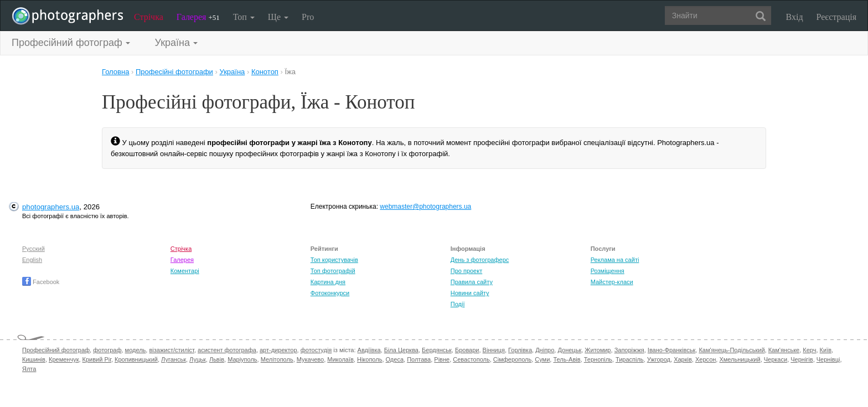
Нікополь (370, 359)
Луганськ (174, 359)
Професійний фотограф (56, 350)
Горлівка (520, 350)
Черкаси (776, 359)
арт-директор (278, 350)
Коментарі (185, 271)
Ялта (29, 369)
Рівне (442, 359)
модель (136, 350)
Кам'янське (784, 350)
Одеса (395, 359)
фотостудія (316, 350)
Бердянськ (437, 350)
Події (458, 304)
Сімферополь (512, 359)
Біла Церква (401, 350)
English (32, 260)
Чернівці (828, 359)
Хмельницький (740, 359)
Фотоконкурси (330, 293)
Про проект (466, 271)
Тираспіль (630, 359)
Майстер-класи (612, 282)
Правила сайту (472, 282)
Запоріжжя (629, 350)
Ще (278, 17)
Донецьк (569, 350)
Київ (826, 350)
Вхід (795, 17)
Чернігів (802, 359)
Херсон (706, 359)
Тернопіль (598, 359)
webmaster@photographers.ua (425, 207)
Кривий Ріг (97, 359)
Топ (244, 17)
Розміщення (608, 271)
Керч (809, 350)
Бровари (467, 350)
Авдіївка (369, 350)
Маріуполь (242, 359)
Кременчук (64, 359)
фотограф (107, 350)
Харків (683, 359)
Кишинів (34, 359)
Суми (542, 359)
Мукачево (310, 359)
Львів (217, 359)
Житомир (598, 350)
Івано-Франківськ (671, 350)
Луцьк (198, 359)
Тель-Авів (567, 359)
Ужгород (659, 359)
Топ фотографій (333, 271)
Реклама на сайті (615, 260)
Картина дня (328, 282)
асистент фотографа (227, 350)
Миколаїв (340, 359)
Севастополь (471, 359)
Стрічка (149, 17)
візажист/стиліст (171, 350)
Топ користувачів (334, 260)
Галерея (198, 17)
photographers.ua (51, 207)
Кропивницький (136, 359)
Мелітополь (277, 359)
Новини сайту (470, 293)
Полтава (419, 359)
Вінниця (494, 350)
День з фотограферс (480, 260)
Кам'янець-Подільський (732, 350)
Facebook (41, 282)
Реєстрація (836, 17)
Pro (308, 17)
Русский (33, 249)
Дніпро (545, 350)
